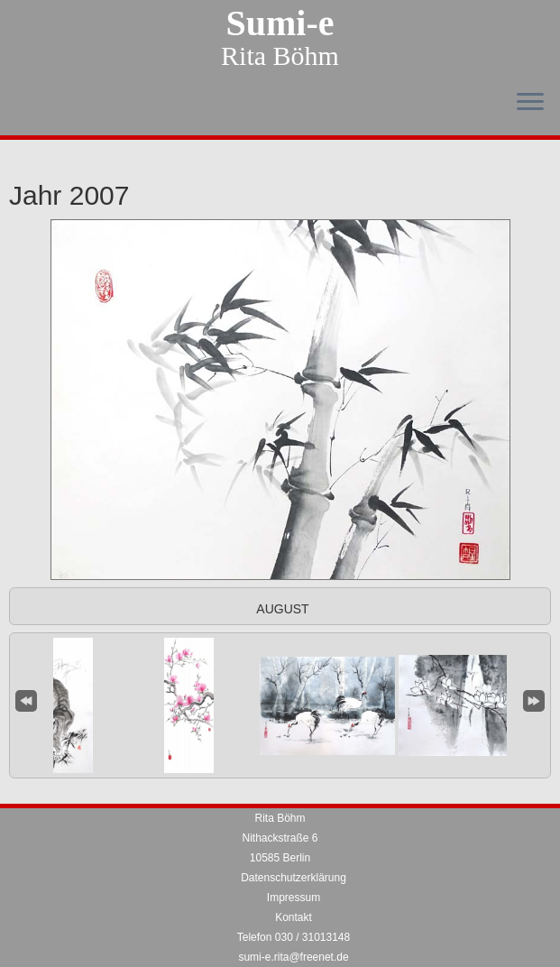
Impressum (294, 898)
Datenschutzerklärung (294, 878)
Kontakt (294, 917)
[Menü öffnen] (530, 103)
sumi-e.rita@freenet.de (293, 957)
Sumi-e (280, 23)
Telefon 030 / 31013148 (294, 937)
